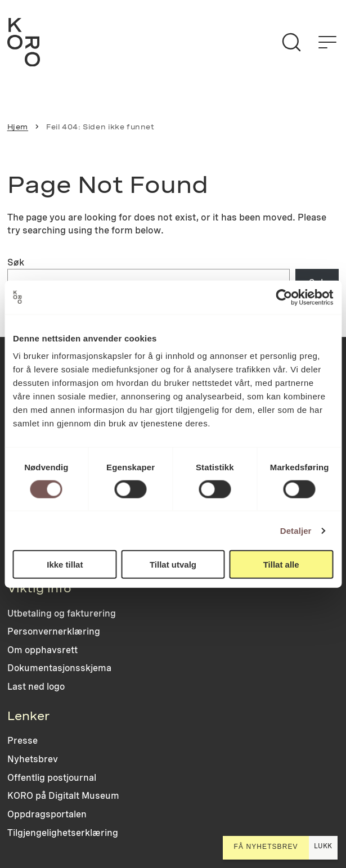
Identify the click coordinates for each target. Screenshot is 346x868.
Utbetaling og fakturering (62, 613)
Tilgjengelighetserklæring (63, 833)
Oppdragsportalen (47, 814)
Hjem (18, 127)
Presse (23, 741)
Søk (16, 262)
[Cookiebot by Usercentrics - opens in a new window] (284, 297)
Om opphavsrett (42, 650)
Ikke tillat (65, 565)
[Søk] (291, 42)
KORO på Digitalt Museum (63, 796)
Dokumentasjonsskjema (59, 668)
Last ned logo (36, 687)
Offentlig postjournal (52, 778)
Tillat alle (281, 565)
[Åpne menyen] (327, 42)
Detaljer (296, 530)
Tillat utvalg (173, 565)
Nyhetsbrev (33, 759)
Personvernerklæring (54, 631)
